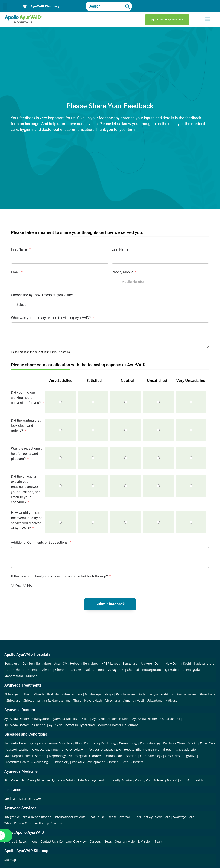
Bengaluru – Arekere (137, 663)
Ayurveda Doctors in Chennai (25, 725)
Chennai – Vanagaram (108, 670)
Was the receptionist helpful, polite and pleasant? (26, 454)
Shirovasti (14, 700)
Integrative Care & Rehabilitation (28, 817)
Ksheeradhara (72, 694)
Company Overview (73, 841)
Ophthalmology (151, 756)
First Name (19, 249)
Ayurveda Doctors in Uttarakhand (156, 719)
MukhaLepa (93, 694)
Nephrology (57, 756)
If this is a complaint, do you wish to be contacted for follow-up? (60, 576)
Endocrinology (150, 743)
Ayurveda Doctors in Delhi (111, 719)
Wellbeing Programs (49, 823)
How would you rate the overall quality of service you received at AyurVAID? (26, 521)
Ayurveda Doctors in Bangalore (27, 719)
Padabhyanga (148, 694)
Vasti (141, 700)
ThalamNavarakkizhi (88, 700)
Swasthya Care (184, 817)
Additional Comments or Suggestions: (40, 542)
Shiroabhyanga (34, 700)
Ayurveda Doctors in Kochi (70, 719)
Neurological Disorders (85, 756)
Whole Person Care (18, 823)
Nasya (109, 694)
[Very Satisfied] (60, 402)
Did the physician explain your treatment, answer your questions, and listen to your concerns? (26, 489)
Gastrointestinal (18, 750)
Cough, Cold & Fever (150, 780)
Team (159, 841)
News (108, 841)
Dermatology (128, 743)
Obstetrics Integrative (181, 756)
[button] (5, 6)
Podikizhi (167, 694)
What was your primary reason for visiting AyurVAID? (51, 318)
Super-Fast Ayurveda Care (152, 817)
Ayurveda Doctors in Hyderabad (72, 725)
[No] (25, 585)
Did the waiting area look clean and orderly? (26, 426)
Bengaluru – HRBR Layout (101, 663)
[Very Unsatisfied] (191, 402)
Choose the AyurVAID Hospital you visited (42, 295)
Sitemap (10, 860)
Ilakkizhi (53, 694)
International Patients (70, 817)
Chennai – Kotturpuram (144, 670)
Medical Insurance (18, 799)
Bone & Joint (176, 780)
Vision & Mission (140, 841)
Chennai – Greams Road (73, 670)
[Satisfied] (93, 402)
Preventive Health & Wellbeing (26, 762)
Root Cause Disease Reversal (110, 817)
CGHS (38, 799)
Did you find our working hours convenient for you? (26, 398)
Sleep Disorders (132, 762)
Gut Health (195, 780)
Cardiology (109, 743)
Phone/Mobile (122, 272)
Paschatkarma (186, 694)
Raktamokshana (59, 700)
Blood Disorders (87, 743)
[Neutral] (126, 402)
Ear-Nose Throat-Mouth (180, 743)
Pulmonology (60, 762)
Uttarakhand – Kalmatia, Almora (29, 670)
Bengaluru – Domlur (19, 663)
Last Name (120, 249)
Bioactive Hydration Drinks (56, 780)
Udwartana (155, 700)
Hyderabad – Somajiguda (182, 670)
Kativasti (172, 700)
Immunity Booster (120, 780)
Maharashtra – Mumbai (21, 676)
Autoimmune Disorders (56, 743)
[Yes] (12, 585)
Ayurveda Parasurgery (20, 743)
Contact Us (49, 841)
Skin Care (11, 780)
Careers (96, 841)
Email (15, 272)
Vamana (128, 700)
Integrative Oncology (68, 750)
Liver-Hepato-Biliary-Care (134, 750)
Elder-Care (208, 743)
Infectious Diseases (99, 750)
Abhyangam (13, 694)
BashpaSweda (34, 694)
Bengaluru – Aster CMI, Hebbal (58, 663)
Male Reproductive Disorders (25, 756)
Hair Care (27, 780)
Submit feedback (110, 604)
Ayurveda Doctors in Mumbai (118, 725)
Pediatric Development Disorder (95, 762)
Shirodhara (207, 694)
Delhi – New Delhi (167, 663)
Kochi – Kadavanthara (199, 663)
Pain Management (91, 780)
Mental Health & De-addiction (176, 750)
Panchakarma (126, 694)
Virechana (113, 700)
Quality (120, 841)
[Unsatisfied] (158, 402)
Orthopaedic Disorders (121, 756)
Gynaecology (41, 750)
